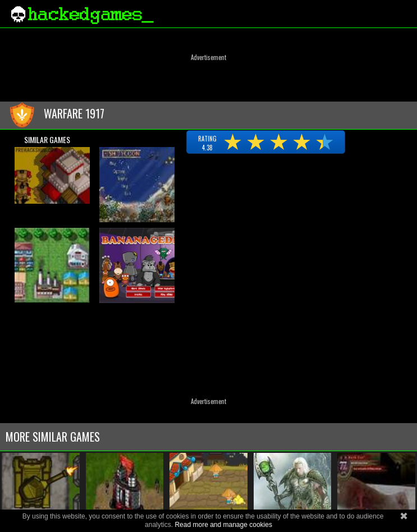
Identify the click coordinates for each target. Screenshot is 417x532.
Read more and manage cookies (223, 525)
